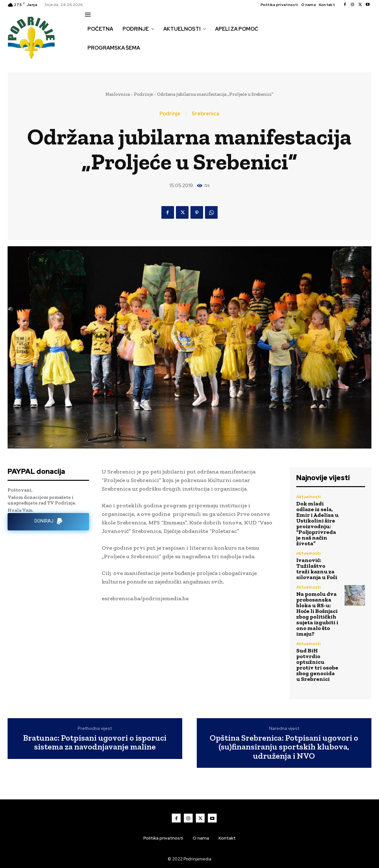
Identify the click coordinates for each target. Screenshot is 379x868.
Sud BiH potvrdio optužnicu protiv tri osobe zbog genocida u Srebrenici (317, 665)
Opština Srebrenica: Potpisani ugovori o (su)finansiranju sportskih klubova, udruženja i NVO (284, 747)
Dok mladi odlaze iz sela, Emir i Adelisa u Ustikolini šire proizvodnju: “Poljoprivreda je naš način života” (317, 523)
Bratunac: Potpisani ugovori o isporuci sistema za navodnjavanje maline (95, 742)
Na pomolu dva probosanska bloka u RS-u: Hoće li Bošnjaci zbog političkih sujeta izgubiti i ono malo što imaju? (317, 614)
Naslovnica (118, 94)
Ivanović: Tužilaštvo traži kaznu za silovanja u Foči (317, 569)
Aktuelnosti (308, 497)
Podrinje (143, 94)
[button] (92, 61)
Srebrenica (205, 114)
